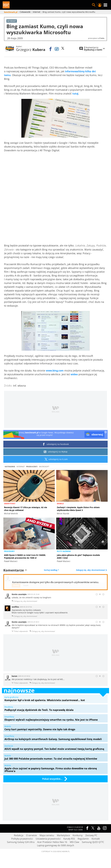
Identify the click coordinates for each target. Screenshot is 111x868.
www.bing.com (55, 371)
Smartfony (10, 503)
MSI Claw (74, 842)
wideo (74, 374)
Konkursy (78, 835)
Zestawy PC (91, 835)
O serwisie (31, 835)
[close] (106, 432)
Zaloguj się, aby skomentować (91, 570)
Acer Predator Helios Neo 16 (52, 842)
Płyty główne (64, 551)
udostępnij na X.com (56, 459)
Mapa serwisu (47, 835)
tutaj (75, 93)
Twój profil (100, 5)
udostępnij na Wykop (56, 452)
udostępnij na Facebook (56, 444)
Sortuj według (51, 570)
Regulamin (83, 839)
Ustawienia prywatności (48, 839)
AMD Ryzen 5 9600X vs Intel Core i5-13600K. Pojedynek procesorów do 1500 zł (25, 556)
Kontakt (96, 839)
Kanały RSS (69, 839)
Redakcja (19, 835)
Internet (21, 467)
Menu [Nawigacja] (105, 5)
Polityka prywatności (22, 839)
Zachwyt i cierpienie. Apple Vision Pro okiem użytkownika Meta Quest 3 (78, 509)
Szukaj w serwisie (94, 5)
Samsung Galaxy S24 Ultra (21, 842)
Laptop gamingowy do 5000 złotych (56, 845)
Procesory (9, 551)
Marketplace (63, 835)
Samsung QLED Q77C (93, 842)
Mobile (60, 503)
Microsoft (44, 467)
